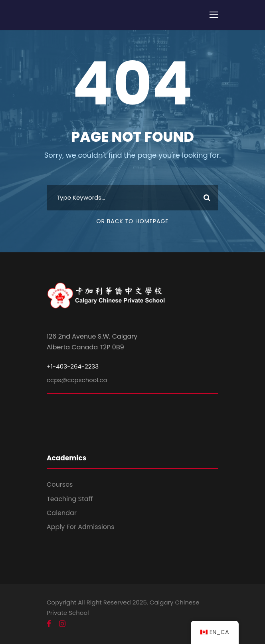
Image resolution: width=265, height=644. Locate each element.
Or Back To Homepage (132, 221)
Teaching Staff (70, 499)
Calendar (62, 513)
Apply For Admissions (81, 527)
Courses (60, 484)
